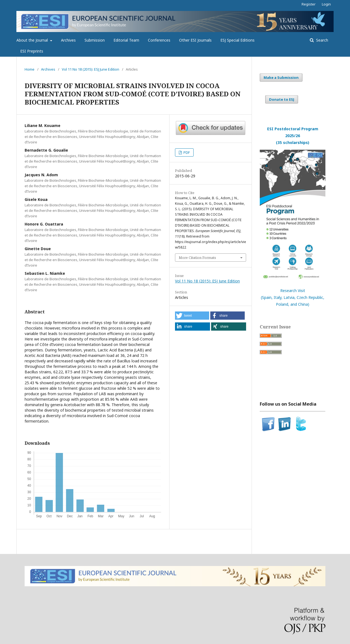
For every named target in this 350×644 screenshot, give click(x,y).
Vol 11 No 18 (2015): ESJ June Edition (91, 69)
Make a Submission (281, 77)
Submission (95, 40)
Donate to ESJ (282, 99)
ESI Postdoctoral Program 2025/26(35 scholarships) (293, 136)
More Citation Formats (197, 258)
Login (326, 4)
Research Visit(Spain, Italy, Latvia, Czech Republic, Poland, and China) (293, 297)
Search (322, 40)
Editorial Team (126, 40)
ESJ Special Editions (237, 40)
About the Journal (33, 40)
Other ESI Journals (195, 40)
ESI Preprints (32, 51)
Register (309, 4)
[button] (192, 316)
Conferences (159, 40)
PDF (186, 152)
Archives (68, 40)
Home (30, 69)
